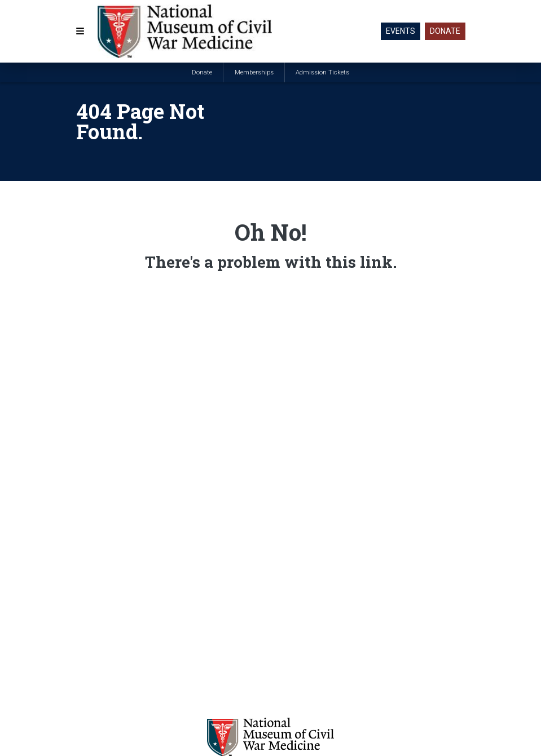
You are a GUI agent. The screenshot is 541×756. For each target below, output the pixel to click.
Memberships (254, 72)
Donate (445, 31)
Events (401, 31)
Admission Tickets (322, 72)
